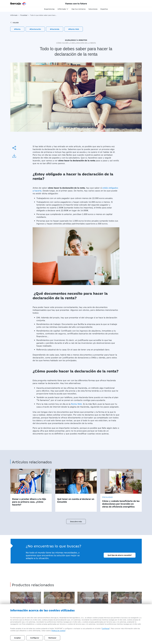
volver (14, 22)
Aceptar (17, 638)
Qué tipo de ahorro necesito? (120, 555)
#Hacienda (55, 29)
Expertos (104, 9)
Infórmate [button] (62, 9)
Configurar (106, 628)
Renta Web (76, 404)
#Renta (17, 29)
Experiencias (49, 9)
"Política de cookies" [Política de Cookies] (58, 630)
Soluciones (93, 9)
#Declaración (35, 29)
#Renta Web (74, 29)
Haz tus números (79, 9)
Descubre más (76, 521)
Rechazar (52, 638)
